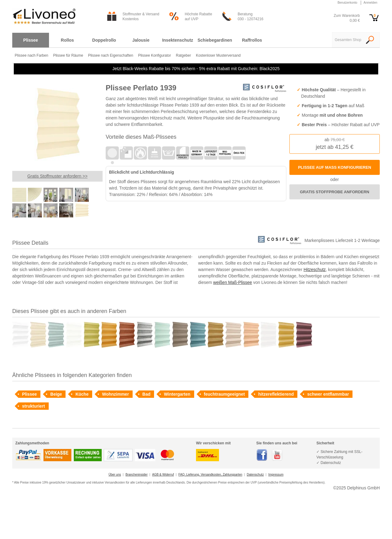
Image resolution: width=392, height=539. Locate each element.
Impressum (276, 475)
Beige (56, 394)
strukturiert (34, 406)
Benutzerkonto (347, 3)
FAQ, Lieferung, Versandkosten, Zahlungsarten (210, 475)
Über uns (115, 475)
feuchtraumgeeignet (224, 394)
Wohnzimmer (115, 394)
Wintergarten (177, 394)
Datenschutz (255, 475)
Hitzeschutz (315, 269)
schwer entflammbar (328, 394)
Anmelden (370, 3)
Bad (146, 394)
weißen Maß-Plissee (233, 282)
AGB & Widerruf (163, 475)
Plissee (29, 394)
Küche (82, 394)
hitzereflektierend (276, 394)
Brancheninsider (137, 475)
